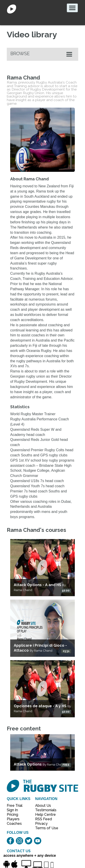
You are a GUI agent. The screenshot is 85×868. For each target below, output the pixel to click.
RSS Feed (44, 819)
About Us (43, 806)
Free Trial (15, 806)
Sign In (12, 810)
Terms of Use (44, 828)
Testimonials (44, 810)
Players (13, 819)
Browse (20, 54)
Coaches (14, 824)
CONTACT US (19, 851)
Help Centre (44, 815)
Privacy (41, 824)
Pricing (12, 815)
